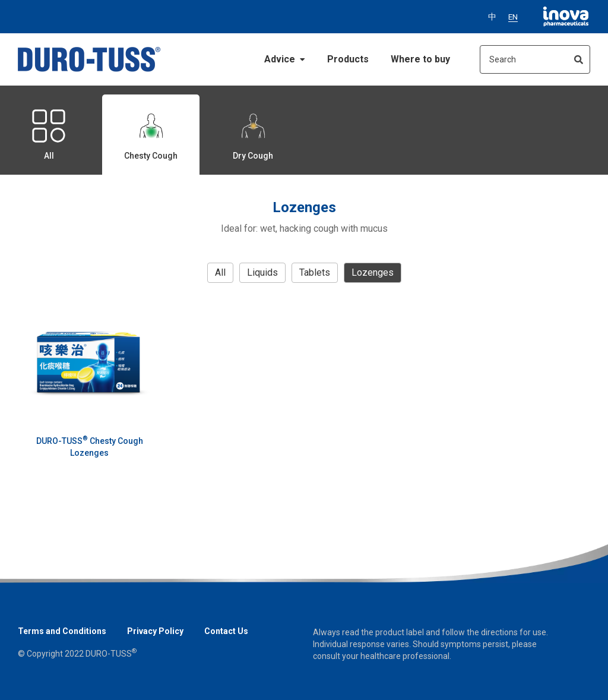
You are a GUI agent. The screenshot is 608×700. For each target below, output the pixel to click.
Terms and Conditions (62, 631)
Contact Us (226, 631)
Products (348, 59)
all (220, 272)
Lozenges (373, 272)
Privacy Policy (155, 631)
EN (513, 17)
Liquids (262, 272)
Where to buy (420, 59)
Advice (285, 59)
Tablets (315, 272)
